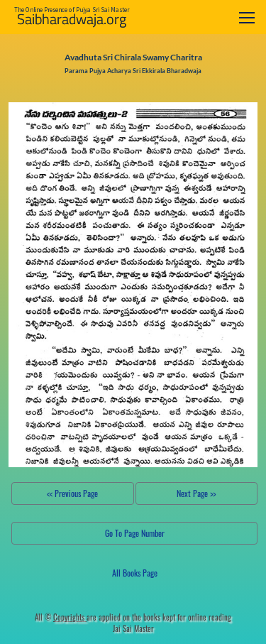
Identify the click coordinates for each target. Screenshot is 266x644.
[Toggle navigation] (247, 17)
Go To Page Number (135, 533)
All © (61, 617)
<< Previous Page (72, 493)
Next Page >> (196, 493)
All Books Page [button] (135, 573)
